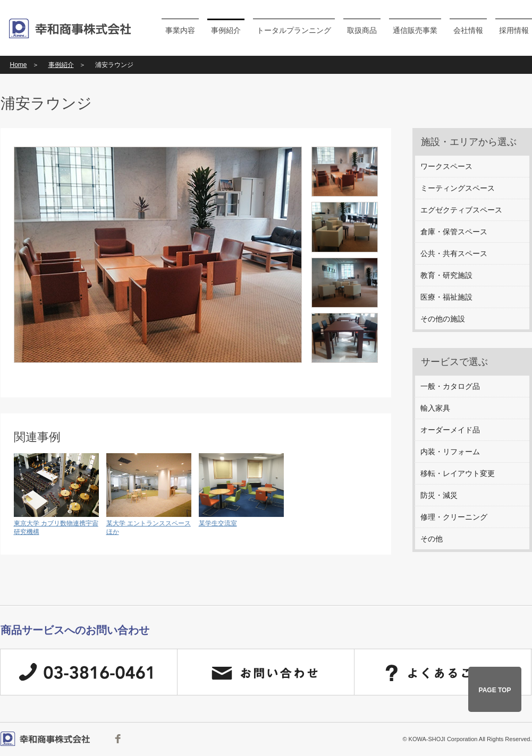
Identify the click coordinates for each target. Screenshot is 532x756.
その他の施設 (443, 319)
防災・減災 (439, 495)
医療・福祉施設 (446, 297)
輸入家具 (435, 408)
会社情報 (468, 30)
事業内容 (180, 30)
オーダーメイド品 (450, 430)
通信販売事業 (415, 30)
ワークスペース (446, 166)
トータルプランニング (294, 30)
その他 (432, 539)
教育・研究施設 (446, 275)
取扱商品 (362, 30)
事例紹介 (226, 30)
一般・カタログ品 (450, 386)
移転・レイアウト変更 (458, 473)
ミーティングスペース (458, 188)
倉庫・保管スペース (454, 232)
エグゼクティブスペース (461, 210)
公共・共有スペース (454, 253)
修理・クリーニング (454, 517)
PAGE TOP (495, 690)
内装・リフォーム (450, 452)
